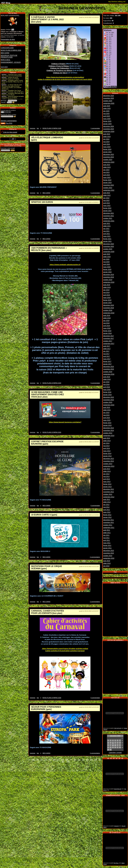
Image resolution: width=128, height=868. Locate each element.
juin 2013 (106, 474)
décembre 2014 (109, 428)
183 (68, 761)
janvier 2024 (107, 152)
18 (113, 744)
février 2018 (107, 330)
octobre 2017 (108, 341)
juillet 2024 (107, 136)
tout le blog (4, 67)
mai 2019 (106, 292)
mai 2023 (106, 172)
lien (38, 128)
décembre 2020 (109, 244)
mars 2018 (107, 328)
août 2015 (107, 407)
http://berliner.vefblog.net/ (117, 2)
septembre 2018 (109, 313)
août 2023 (107, 164)
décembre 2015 (109, 397)
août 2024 (107, 134)
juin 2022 (106, 198)
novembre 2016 (109, 369)
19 (115, 744)
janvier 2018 (107, 333)
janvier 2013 (107, 486)
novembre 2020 (109, 246)
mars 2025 (107, 118)
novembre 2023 (109, 157)
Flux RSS (7, 123)
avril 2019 (107, 295)
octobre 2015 (108, 402)
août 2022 (107, 192)
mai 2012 (106, 507)
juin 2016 (106, 382)
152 (37, 760)
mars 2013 (107, 481)
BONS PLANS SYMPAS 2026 (11, 50)
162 (79, 760)
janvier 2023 (107, 182)
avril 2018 (107, 325)
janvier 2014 (107, 456)
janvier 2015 (107, 425)
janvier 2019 (107, 302)
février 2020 (107, 269)
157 (58, 760)
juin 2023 (106, 169)
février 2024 (107, 149)
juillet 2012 (107, 502)
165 (91, 760)
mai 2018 (106, 323)
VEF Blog (5, 3)
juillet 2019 (107, 287)
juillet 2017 (107, 348)
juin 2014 (106, 443)
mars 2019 (107, 297)
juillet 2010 (107, 563)
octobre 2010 (108, 555)
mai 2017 (106, 353)
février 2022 (107, 208)
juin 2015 (106, 412)
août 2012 (107, 499)
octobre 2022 (108, 187)
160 (13, 139)
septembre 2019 (109, 282)
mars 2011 (107, 543)
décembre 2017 (109, 336)
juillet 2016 (107, 379)
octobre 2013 (108, 463)
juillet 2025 (107, 108)
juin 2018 (106, 320)
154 (46, 760)
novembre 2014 (109, 430)
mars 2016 (107, 389)
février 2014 (107, 453)
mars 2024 (107, 146)
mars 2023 (107, 177)
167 (100, 760)
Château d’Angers (58, 64)
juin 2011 (106, 535)
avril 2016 (107, 387)
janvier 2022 (107, 210)
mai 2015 (106, 415)
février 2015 (107, 422)
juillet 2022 (107, 195)
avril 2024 (107, 144)
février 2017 (107, 361)
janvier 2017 (107, 364)
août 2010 (107, 560)
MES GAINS (5, 53)
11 (113, 742)
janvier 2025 (107, 123)
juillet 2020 (107, 256)
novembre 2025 (109, 98)
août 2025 (107, 106)
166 (96, 760)
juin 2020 (106, 259)
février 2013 (107, 484)
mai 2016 (106, 384)
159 (67, 760)
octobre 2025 (108, 100)
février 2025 (107, 121)
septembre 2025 (109, 103)
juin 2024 (106, 139)
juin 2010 (106, 566)
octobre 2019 (108, 279)
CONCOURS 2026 (7, 48)
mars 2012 (107, 512)
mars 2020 (107, 267)
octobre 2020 (108, 249)
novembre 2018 (109, 307)
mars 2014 (107, 451)
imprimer (33, 128)
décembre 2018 (109, 305)
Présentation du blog (8, 39)
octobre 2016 (108, 371)
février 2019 (107, 300)
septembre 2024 (109, 131)
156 (54, 760)
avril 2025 (107, 116)
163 (83, 760)
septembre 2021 (109, 221)
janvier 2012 (107, 517)
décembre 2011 (109, 520)
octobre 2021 (108, 218)
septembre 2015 (109, 405)
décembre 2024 (109, 126)
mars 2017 (107, 359)
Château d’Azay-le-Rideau (59, 66)
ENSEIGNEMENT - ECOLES (11, 62)
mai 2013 (106, 476)
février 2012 (107, 514)
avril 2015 (107, 417)
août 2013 (107, 468)
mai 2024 (106, 141)
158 (62, 760)
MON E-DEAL (6, 60)
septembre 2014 (109, 435)
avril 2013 (107, 479)
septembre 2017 (109, 343)
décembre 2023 (109, 154)
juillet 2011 (107, 532)
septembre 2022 (109, 190)
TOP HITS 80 (118, 727)
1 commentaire (95, 128)
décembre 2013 (109, 458)
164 (87, 760)
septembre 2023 (109, 162)
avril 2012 (107, 509)
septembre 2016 (109, 374)
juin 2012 (106, 504)
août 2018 (107, 315)
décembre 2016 (109, 366)
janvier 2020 (107, 272)
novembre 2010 (109, 553)
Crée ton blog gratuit (9, 132)
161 (75, 760)
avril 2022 (107, 203)
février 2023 (107, 180)
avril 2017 (107, 356)
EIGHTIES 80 (118, 788)
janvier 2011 (107, 548)
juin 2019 (106, 290)
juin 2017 (106, 351)
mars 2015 (107, 420)
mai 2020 (106, 261)
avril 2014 (107, 448)
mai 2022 (106, 200)
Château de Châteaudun (60, 68)
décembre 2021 (109, 213)
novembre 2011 (109, 522)
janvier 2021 (107, 241)
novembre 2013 (109, 461)
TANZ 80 (116, 825)
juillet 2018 (107, 318)
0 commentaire (95, 193)
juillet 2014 (107, 440)
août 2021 (107, 223)
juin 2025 (106, 111)
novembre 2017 (109, 338)
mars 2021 (107, 236)
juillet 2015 (107, 410)
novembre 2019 (109, 277)
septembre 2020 (109, 251)
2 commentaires (95, 557)
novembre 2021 (109, 215)
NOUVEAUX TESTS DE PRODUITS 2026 (9, 56)
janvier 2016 (107, 394)
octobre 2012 (108, 494)
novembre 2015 (109, 399)
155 (50, 760)
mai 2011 (106, 537)
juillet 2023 (107, 167)
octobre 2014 (108, 433)
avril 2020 (107, 264)
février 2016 (107, 392)
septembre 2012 (109, 497)
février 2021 (107, 238)
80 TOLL (116, 862)
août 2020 (107, 254)
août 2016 (107, 376)
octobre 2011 (108, 525)
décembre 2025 (109, 95)
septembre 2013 (109, 466)
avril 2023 (107, 175)
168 (63, 761)
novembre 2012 (109, 491)
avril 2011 (107, 540)
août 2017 (107, 346)
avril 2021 (107, 233)
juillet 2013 (107, 471)
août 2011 (107, 530)
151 (33, 760)
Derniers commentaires (9, 121)
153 (42, 760)
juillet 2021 (107, 226)
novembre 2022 (109, 185)
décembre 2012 (109, 489)
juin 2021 (106, 228)
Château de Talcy (60, 73)
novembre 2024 (109, 129)
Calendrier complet (115, 752)
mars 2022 (107, 205)
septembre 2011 (109, 527)
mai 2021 (106, 231)
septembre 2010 (109, 558)
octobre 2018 (108, 310)
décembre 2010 (109, 550)
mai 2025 (106, 113)
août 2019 (107, 284)
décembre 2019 (109, 274)
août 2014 (107, 438)
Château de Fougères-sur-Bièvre (59, 70)
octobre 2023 (108, 159)
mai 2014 (106, 445)
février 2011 (107, 545)
